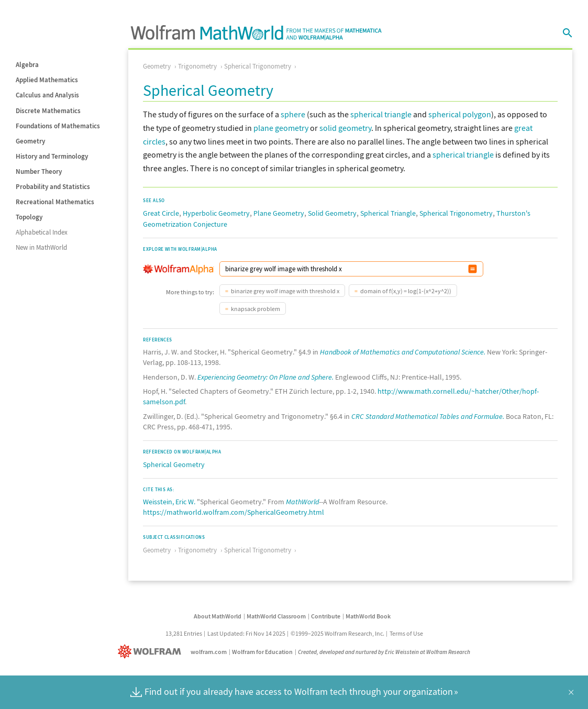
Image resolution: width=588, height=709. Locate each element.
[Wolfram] (152, 652)
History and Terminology (52, 156)
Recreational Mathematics (55, 202)
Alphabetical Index (42, 232)
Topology (29, 217)
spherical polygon (460, 114)
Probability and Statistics (53, 187)
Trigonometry (197, 66)
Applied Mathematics (47, 80)
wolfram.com (209, 652)
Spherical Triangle (388, 213)
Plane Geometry (279, 213)
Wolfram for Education (262, 652)
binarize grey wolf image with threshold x (285, 291)
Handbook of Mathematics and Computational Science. (403, 352)
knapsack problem (256, 309)
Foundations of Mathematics (58, 126)
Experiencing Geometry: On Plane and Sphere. (265, 377)
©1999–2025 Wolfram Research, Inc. (337, 633)
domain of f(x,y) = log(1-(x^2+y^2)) (406, 291)
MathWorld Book (368, 616)
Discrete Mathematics (48, 111)
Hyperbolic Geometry (216, 213)
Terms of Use (406, 633)
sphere (293, 114)
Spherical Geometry (174, 464)
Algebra (27, 65)
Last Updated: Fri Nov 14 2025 (246, 633)
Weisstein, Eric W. (169, 502)
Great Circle (161, 213)
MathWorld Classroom (276, 616)
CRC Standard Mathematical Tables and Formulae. (428, 416)
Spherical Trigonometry (258, 66)
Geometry (30, 141)
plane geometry (281, 128)
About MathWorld (218, 616)
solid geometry (345, 128)
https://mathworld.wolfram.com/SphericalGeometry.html (234, 512)
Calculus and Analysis (47, 95)
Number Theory (39, 171)
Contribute (326, 616)
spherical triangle (381, 114)
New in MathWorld (41, 247)
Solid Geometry (332, 213)
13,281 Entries (184, 633)
